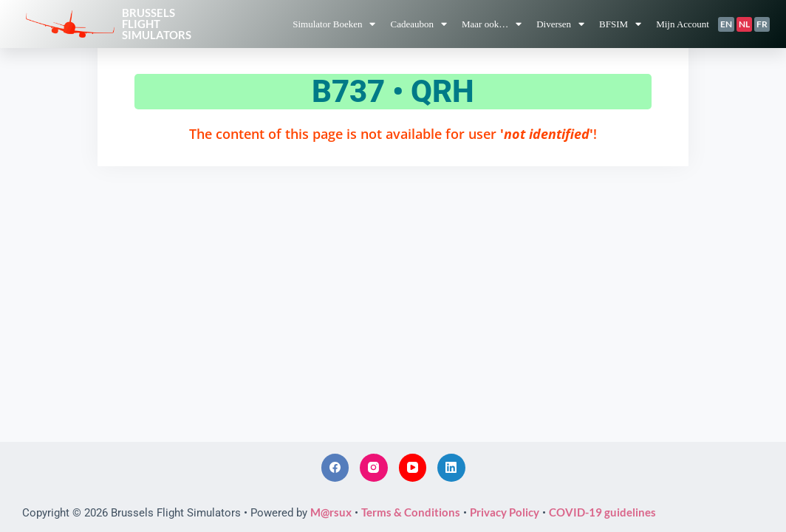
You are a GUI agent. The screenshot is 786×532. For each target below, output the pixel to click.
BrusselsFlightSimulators (157, 24)
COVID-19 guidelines (602, 512)
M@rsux (331, 512)
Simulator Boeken (334, 24)
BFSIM (620, 24)
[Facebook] (335, 468)
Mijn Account (683, 24)
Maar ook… (492, 24)
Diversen (560, 24)
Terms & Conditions (411, 512)
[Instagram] (374, 468)
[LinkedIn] (451, 468)
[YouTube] (413, 468)
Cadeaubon (418, 24)
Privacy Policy (505, 512)
